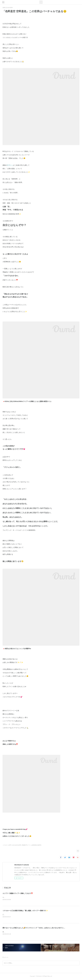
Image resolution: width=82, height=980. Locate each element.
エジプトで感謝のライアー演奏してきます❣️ (18, 893)
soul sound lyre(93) (17, 845)
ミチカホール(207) (7, 845)
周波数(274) (25, 845)
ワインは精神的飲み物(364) (35, 845)
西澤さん (10, 165)
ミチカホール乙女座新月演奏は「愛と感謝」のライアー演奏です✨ (25, 911)
